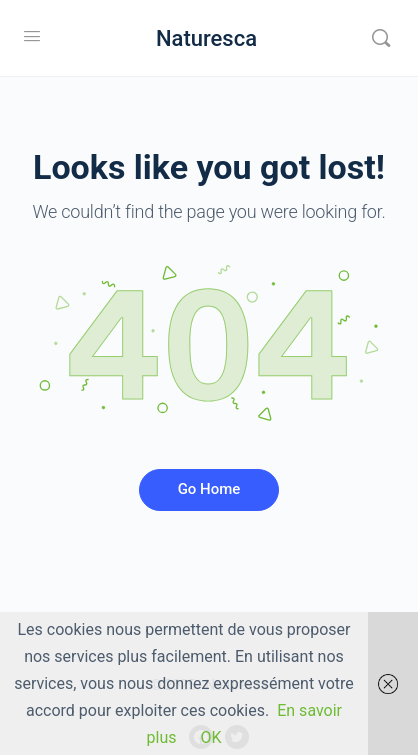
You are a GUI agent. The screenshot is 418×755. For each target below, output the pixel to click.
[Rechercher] (381, 38)
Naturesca (206, 38)
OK (210, 737)
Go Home (209, 489)
